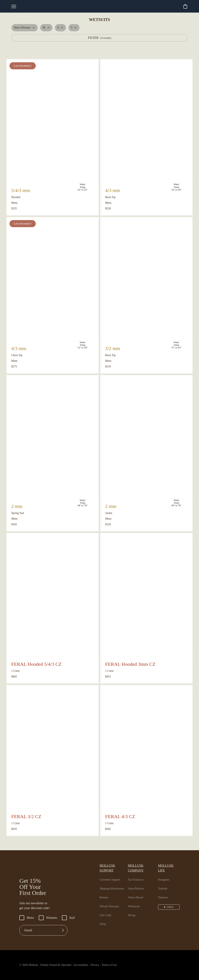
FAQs (103, 919)
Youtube (164, 884)
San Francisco (138, 875)
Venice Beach (137, 893)
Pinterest (165, 893)
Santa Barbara (138, 884)
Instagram (165, 875)
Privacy (102, 965)
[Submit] (63, 930)
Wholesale (135, 902)
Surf (71, 918)
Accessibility (85, 965)
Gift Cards (106, 910)
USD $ (170, 902)
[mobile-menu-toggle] (14, 6)
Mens (27, 918)
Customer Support (111, 875)
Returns (105, 893)
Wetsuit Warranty (111, 902)
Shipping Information (113, 884)
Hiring (132, 910)
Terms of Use (118, 965)
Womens (50, 918)
